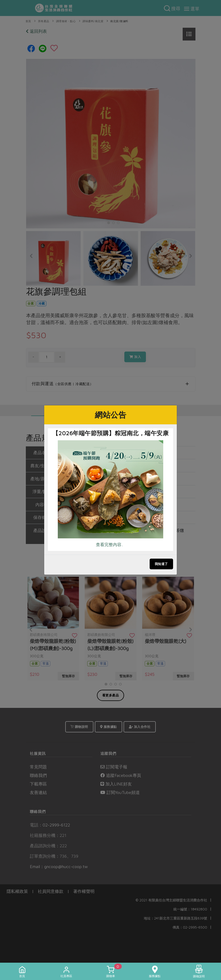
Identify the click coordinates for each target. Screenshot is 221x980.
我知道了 (161, 564)
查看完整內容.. (109, 545)
